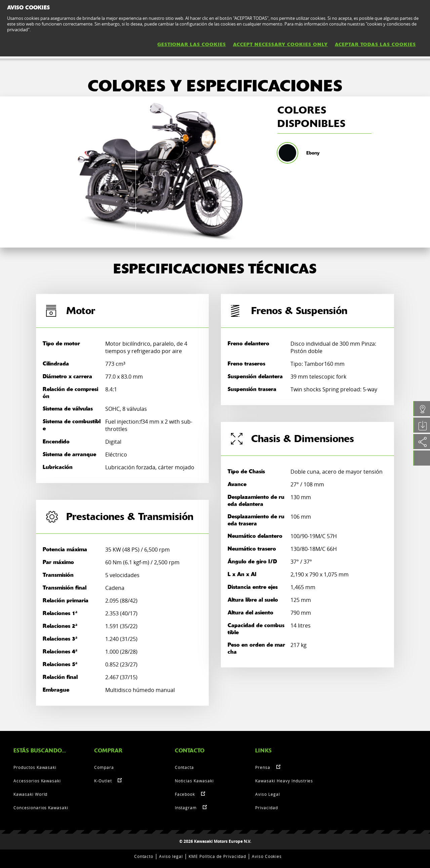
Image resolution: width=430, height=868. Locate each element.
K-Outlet (103, 781)
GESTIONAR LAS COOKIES (192, 44)
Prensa (263, 767)
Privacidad (267, 808)
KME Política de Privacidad (217, 856)
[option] (160, 172)
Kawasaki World (30, 794)
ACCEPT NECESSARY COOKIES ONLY (280, 44)
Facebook (185, 794)
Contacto (144, 856)
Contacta (185, 767)
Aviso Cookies (267, 856)
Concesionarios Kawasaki (41, 808)
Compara (104, 767)
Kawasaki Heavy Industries (284, 781)
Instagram (186, 808)
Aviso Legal (268, 794)
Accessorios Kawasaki (37, 781)
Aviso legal (171, 856)
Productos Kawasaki (35, 767)
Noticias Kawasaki (194, 781)
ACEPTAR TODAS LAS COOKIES (375, 44)
